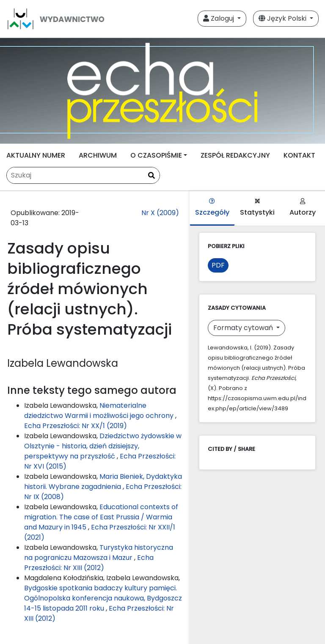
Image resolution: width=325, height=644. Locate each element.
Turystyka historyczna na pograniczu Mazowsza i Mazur (99, 553)
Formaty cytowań (244, 328)
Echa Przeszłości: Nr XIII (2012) (89, 563)
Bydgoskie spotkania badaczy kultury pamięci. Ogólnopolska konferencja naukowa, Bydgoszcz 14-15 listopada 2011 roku (103, 598)
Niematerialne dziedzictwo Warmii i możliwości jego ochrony (100, 411)
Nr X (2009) (160, 213)
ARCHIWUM (98, 155)
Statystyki (257, 208)
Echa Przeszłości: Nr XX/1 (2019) (76, 426)
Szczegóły (212, 208)
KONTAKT (299, 155)
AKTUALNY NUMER (36, 155)
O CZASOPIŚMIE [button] (156, 155)
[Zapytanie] (83, 175)
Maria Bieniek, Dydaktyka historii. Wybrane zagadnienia (103, 482)
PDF (218, 265)
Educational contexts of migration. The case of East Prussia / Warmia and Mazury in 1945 (101, 517)
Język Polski (283, 18)
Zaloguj (219, 18)
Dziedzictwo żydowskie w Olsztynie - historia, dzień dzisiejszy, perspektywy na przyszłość (103, 446)
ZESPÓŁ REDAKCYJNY (235, 155)
